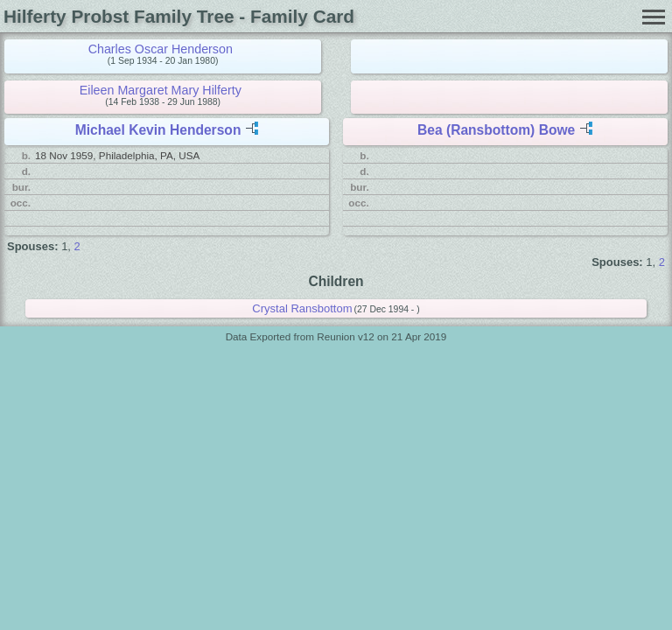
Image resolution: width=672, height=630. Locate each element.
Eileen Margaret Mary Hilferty (161, 90)
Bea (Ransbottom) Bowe (496, 130)
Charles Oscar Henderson (161, 49)
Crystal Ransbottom (302, 308)
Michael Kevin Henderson (158, 130)
